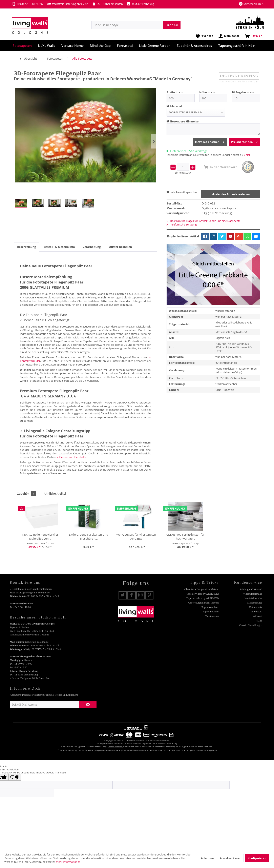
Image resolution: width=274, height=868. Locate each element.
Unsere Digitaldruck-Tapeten (203, 603)
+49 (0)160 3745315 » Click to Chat (42, 649)
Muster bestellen (120, 247)
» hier (247, 155)
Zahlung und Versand (251, 589)
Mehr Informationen (68, 862)
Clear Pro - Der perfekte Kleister (202, 589)
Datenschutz (256, 607)
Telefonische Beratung (182, 224)
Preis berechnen (244, 141)
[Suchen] (172, 25)
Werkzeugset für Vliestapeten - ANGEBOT (137, 537)
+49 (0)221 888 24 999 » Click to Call (39, 645)
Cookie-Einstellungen (251, 625)
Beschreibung (27, 247)
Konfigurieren (257, 858)
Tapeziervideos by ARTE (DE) (203, 594)
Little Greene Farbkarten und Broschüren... (89, 537)
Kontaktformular (253, 598)
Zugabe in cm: (245, 92)
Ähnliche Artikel (55, 494)
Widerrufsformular (252, 594)
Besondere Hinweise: (185, 121)
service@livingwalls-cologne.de (33, 593)
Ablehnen (207, 858)
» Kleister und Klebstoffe (72, 457)
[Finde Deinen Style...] (136, 25)
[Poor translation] (15, 777)
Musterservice (255, 603)
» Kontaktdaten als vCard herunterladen (31, 589)
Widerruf (257, 616)
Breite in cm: (175, 92)
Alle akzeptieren (231, 858)
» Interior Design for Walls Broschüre (30, 678)
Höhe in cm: (208, 92)
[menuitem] (136, 25)
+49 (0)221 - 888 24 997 (28, 4)
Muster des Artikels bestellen (231, 194)
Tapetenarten (212, 616)
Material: (176, 106)
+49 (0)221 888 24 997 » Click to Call (39, 596)
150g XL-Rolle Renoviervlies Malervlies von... (40, 537)
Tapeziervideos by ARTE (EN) (203, 598)
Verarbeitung (92, 247)
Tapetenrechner (211, 611)
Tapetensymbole (210, 607)
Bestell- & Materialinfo (59, 247)
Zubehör (26, 494)
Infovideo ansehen (210, 141)
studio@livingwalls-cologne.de (32, 642)
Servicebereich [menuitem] (250, 4)
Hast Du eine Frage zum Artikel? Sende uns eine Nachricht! (203, 221)
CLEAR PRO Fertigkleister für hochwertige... (185, 537)
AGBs (259, 621)
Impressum (256, 611)
